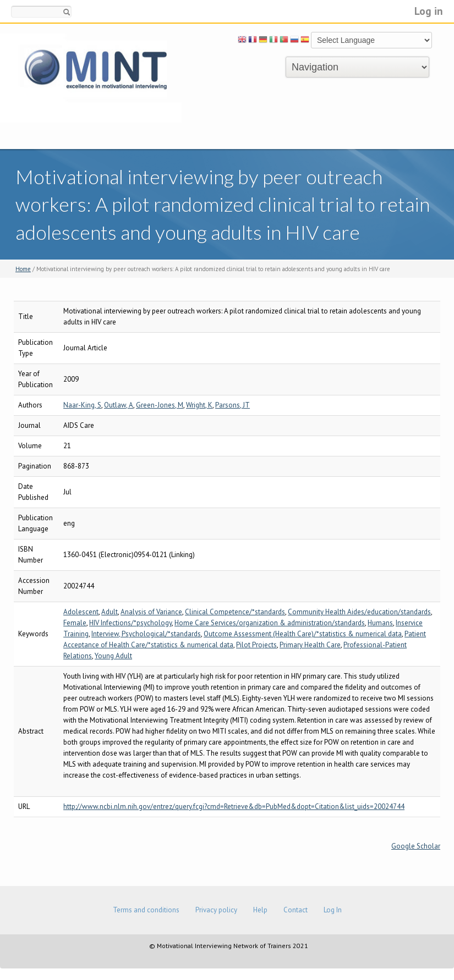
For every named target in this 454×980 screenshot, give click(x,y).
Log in (429, 11)
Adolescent (81, 612)
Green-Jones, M (160, 405)
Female (75, 623)
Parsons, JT (233, 405)
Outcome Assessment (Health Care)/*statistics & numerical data (303, 634)
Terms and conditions (146, 910)
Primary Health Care (310, 645)
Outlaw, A (119, 405)
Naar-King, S (82, 405)
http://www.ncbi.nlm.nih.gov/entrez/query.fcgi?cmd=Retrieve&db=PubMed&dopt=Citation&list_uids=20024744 (234, 806)
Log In (333, 910)
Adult (110, 612)
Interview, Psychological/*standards (146, 634)
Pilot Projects (256, 645)
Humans (380, 623)
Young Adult (113, 656)
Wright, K (199, 405)
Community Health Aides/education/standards (359, 612)
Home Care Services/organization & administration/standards (270, 623)
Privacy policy (216, 910)
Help (260, 910)
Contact (296, 910)
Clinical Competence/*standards (235, 612)
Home (23, 269)
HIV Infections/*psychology (130, 623)
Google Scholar (416, 846)
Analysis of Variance (151, 612)
